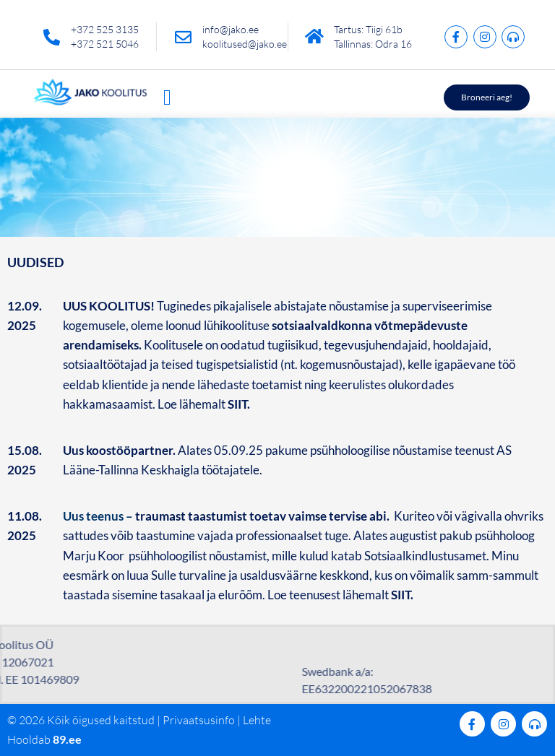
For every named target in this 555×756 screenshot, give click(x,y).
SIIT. (403, 595)
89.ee (67, 739)
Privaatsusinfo (199, 720)
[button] (167, 97)
